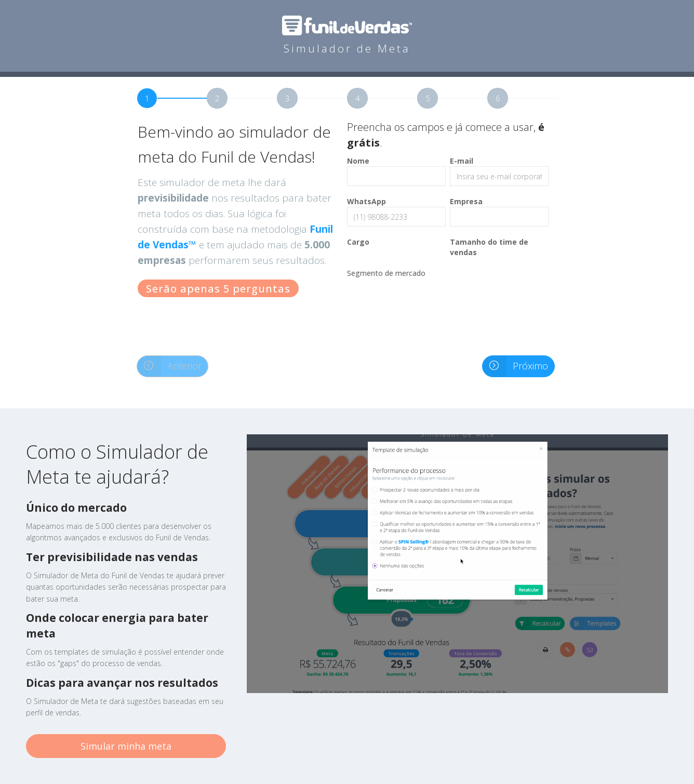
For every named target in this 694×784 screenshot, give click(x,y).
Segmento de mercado (386, 273)
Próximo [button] (515, 366)
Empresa (466, 201)
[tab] (172, 98)
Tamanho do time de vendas (489, 247)
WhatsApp (366, 201)
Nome (358, 161)
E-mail (462, 161)
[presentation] (426, 309)
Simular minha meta (126, 746)
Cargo (358, 242)
